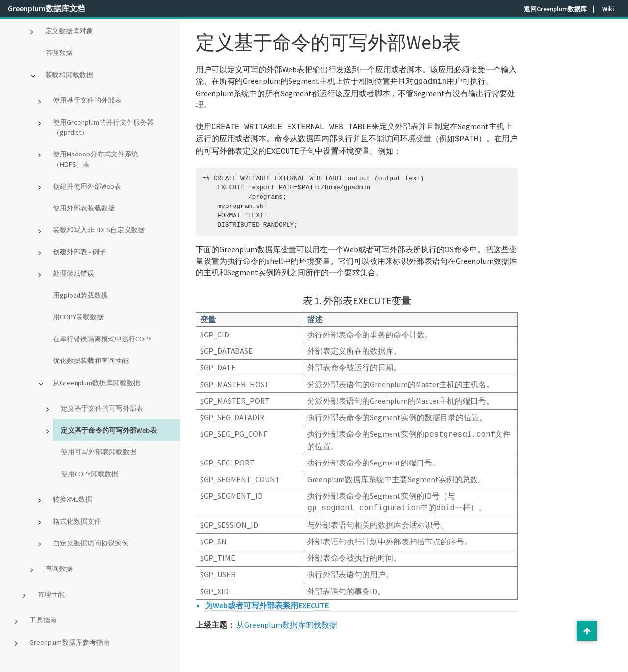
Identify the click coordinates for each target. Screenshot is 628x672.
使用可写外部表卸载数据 (99, 452)
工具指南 (43, 620)
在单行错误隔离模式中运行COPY (102, 339)
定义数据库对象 (69, 31)
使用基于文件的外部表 (87, 100)
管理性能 (51, 594)
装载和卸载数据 (69, 75)
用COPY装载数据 (78, 317)
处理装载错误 (74, 273)
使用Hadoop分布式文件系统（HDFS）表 (96, 159)
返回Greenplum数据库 (555, 9)
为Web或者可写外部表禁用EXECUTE (267, 599)
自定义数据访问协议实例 (91, 543)
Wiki (608, 9)
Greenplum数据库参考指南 (70, 642)
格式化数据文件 (77, 521)
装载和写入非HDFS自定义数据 (99, 230)
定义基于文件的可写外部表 (102, 408)
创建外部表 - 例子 (79, 252)
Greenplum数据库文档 (46, 8)
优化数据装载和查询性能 (91, 361)
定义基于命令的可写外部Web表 (109, 430)
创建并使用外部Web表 (87, 186)
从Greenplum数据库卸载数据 (97, 383)
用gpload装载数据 (80, 295)
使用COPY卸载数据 (90, 474)
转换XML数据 (73, 499)
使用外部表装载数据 (84, 208)
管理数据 (59, 52)
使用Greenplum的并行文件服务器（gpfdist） (104, 127)
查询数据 (59, 569)
